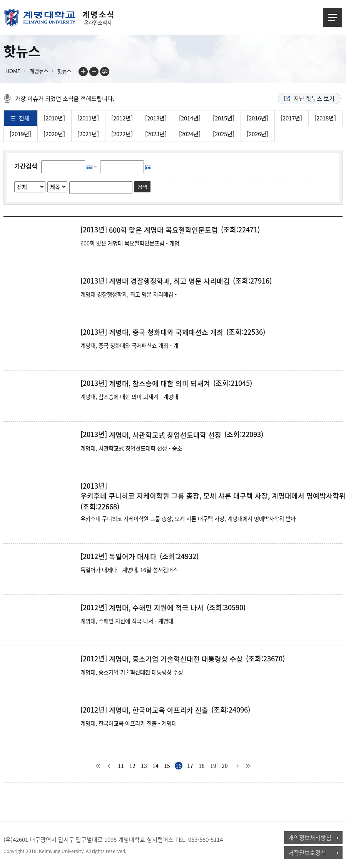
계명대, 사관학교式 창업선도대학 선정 (165, 435)
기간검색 (26, 166)
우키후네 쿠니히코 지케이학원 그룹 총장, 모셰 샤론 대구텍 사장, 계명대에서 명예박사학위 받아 (188, 519)
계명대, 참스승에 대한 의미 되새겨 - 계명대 (129, 397)
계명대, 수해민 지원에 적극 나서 (156, 608)
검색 (142, 187)
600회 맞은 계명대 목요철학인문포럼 (163, 230)
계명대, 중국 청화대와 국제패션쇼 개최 (166, 332)
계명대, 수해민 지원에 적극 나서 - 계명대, (128, 621)
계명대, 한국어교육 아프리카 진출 (159, 710)
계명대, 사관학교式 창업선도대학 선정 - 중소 (131, 448)
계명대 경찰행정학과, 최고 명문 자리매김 (169, 281)
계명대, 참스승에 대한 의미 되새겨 (160, 384)
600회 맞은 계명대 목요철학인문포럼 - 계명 (130, 243)
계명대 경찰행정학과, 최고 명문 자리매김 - (129, 294)
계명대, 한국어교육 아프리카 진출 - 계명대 (129, 723)
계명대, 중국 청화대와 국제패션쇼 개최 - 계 (129, 346)
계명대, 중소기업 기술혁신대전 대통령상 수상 (176, 659)
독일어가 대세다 (133, 557)
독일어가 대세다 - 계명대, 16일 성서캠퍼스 (129, 570)
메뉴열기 (333, 17)
